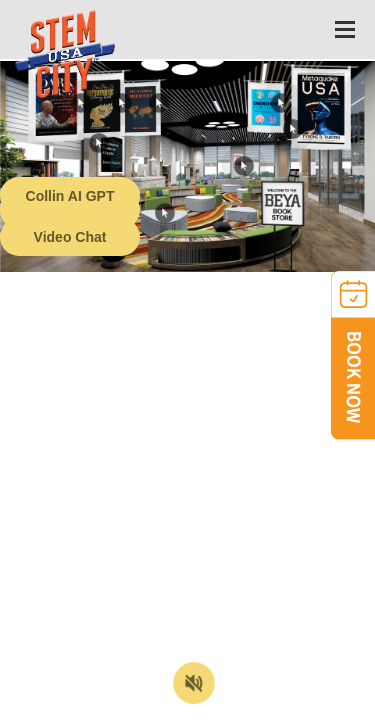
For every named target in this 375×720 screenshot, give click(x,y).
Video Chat (70, 237)
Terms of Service (114, 705)
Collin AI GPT (70, 196)
